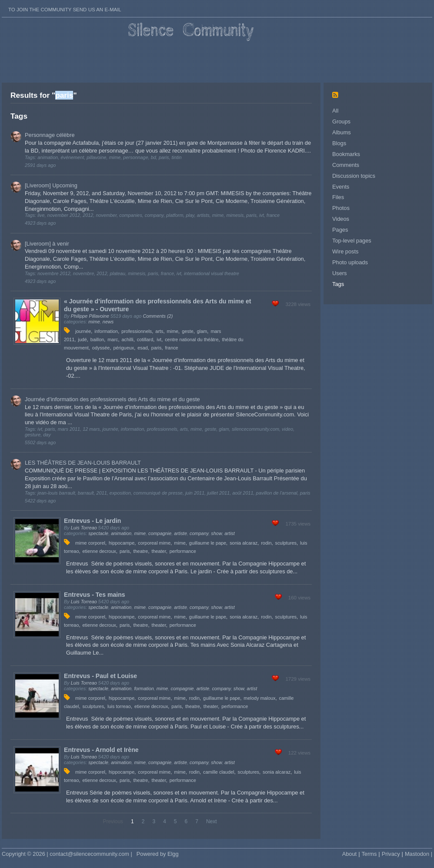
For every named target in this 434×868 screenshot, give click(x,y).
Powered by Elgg (158, 854)
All (335, 111)
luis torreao (119, 706)
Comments (346, 165)
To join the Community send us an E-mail (65, 10)
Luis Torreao (84, 528)
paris (157, 348)
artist (230, 533)
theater (159, 551)
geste (188, 331)
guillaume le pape (208, 543)
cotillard (145, 339)
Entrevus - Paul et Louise (100, 676)
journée (83, 331)
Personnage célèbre (50, 135)
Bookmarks (346, 154)
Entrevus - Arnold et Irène (101, 750)
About (349, 854)
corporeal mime (154, 543)
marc (113, 339)
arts (159, 331)
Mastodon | (419, 854)
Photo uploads (350, 262)
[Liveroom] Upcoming (51, 185)
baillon (97, 339)
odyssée (101, 348)
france (171, 348)
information (106, 331)
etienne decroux (99, 551)
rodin (266, 543)
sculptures (286, 543)
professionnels (137, 331)
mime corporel (90, 543)
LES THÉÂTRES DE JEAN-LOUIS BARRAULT (83, 463)
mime (94, 322)
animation (121, 533)
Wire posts (345, 251)
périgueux (124, 348)
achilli (128, 339)
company (199, 533)
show (216, 533)
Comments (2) (158, 316)
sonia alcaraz (244, 543)
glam (202, 331)
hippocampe (122, 543)
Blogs (339, 143)
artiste (180, 533)
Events (341, 187)
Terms (369, 854)
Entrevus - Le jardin (92, 521)
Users (339, 273)
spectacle (98, 533)
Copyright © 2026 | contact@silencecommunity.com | (67, 854)
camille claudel (219, 772)
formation (144, 688)
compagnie (160, 533)
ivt (159, 339)
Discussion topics (354, 176)
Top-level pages (352, 241)
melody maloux (259, 698)
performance (183, 551)
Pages (340, 230)
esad (143, 348)
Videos (341, 219)
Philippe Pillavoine (90, 316)
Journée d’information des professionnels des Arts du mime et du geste (112, 399)
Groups (341, 121)
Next (212, 821)
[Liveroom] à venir (47, 244)
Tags (338, 284)
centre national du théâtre (192, 339)
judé (82, 339)
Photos (341, 208)
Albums (342, 132)
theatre (141, 551)
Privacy (391, 854)
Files (338, 197)
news (108, 322)
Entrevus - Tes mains (95, 595)
